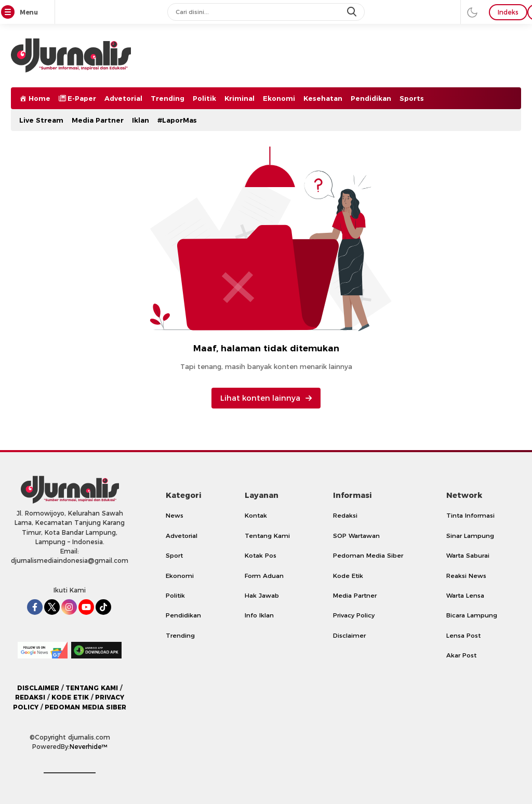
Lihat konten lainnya (266, 398)
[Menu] (10, 12)
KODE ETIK (70, 697)
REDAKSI (30, 697)
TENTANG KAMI (92, 688)
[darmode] (472, 12)
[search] (353, 12)
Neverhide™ (89, 747)
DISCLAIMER (38, 688)
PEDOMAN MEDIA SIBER (85, 707)
